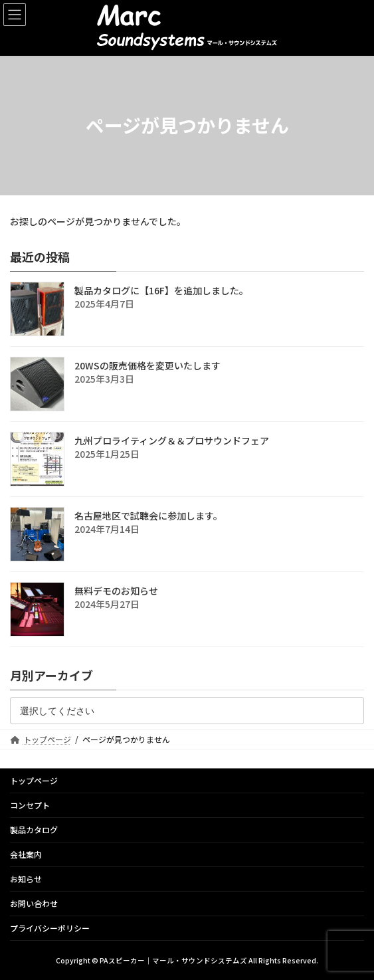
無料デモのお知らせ (116, 591)
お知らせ (26, 879)
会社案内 (26, 854)
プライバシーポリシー (50, 928)
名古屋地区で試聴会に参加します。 (148, 516)
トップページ (34, 780)
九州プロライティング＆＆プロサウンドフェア (172, 441)
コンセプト (30, 805)
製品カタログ (34, 830)
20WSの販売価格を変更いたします (147, 365)
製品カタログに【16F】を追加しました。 (161, 290)
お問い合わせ (34, 903)
